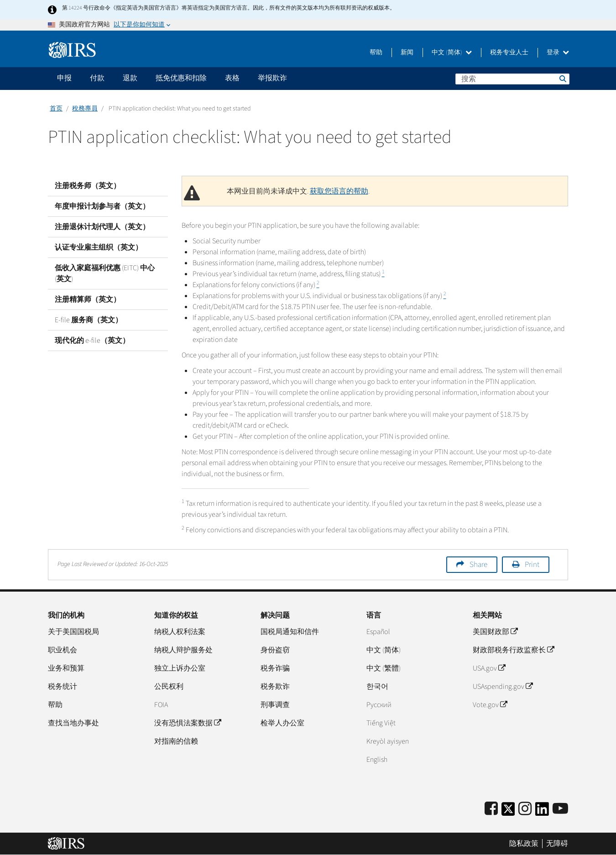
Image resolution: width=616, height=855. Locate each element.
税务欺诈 (275, 687)
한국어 (377, 687)
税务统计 (63, 687)
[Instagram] (525, 809)
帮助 (376, 52)
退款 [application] (130, 78)
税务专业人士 (509, 52)
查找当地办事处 (73, 723)
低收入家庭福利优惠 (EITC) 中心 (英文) (105, 273)
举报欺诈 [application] (272, 78)
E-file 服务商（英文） (89, 320)
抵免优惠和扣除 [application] (181, 78)
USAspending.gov (503, 687)
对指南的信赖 (176, 741)
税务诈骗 (275, 668)
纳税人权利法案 (180, 632)
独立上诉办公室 (180, 668)
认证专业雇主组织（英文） (99, 247)
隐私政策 (524, 844)
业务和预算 (66, 668)
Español (378, 632)
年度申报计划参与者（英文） (102, 206)
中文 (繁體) (384, 668)
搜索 (562, 79)
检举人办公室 (282, 723)
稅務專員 (85, 109)
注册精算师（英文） (88, 299)
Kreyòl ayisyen (388, 741)
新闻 (407, 52)
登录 (558, 52)
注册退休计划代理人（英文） (102, 227)
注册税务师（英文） (88, 186)
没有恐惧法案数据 (188, 723)
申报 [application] (64, 78)
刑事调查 (275, 705)
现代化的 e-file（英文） (92, 341)
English (377, 760)
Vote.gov (490, 705)
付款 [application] (97, 78)
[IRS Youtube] (560, 809)
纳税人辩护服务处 (183, 650)
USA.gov (489, 668)
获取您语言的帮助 (339, 191)
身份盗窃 (275, 650)
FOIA (161, 705)
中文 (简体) (452, 52)
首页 (56, 109)
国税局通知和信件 (290, 632)
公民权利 (169, 687)
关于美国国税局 (73, 632)
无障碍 (557, 844)
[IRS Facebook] (491, 809)
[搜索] (512, 79)
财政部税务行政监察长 (513, 650)
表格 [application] (232, 78)
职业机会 (63, 650)
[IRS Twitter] (508, 812)
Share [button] (478, 565)
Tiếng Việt (381, 723)
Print (532, 565)
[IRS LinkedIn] (542, 812)
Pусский (379, 705)
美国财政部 (495, 632)
